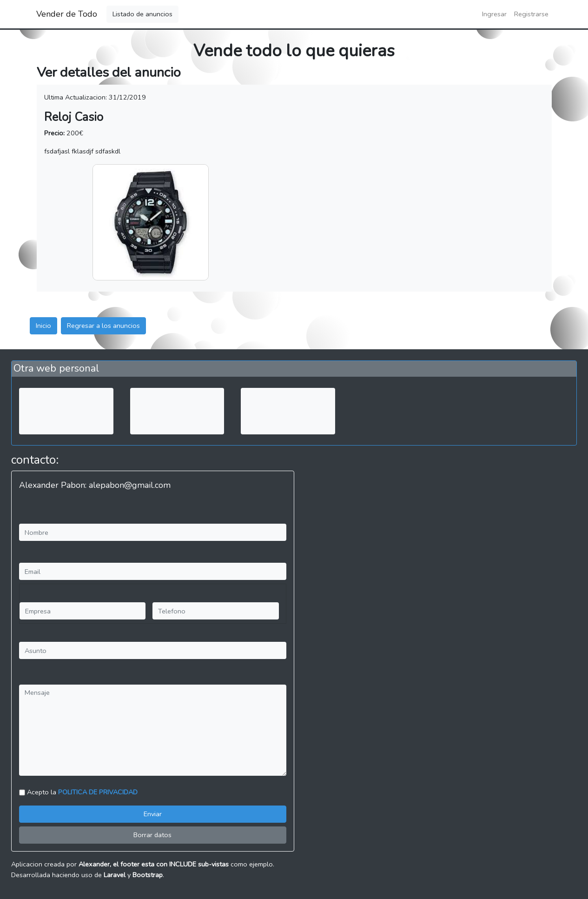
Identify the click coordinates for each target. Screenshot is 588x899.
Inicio (43, 326)
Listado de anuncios (142, 14)
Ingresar (494, 14)
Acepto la (82, 792)
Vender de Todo (67, 14)
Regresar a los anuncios (103, 326)
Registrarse (531, 14)
